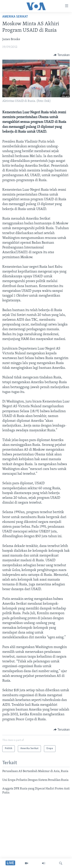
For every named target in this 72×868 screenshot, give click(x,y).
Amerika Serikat (15, 17)
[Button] (62, 55)
